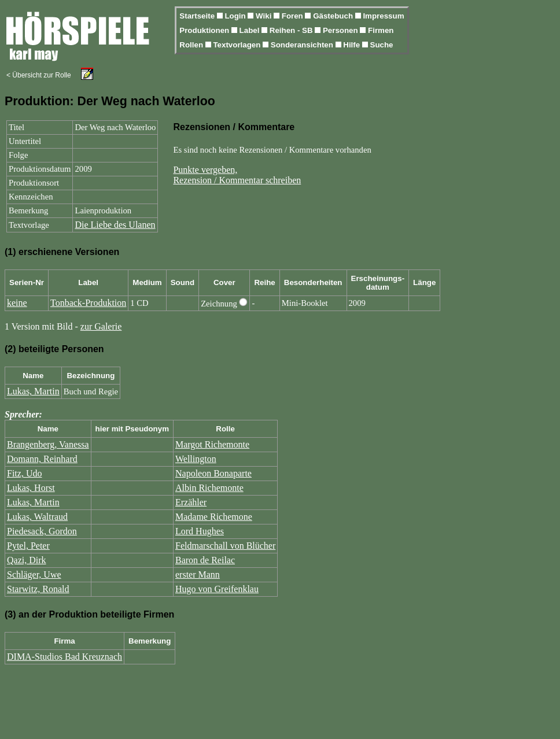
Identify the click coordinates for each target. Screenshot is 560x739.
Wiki (265, 16)
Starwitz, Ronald (38, 589)
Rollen (192, 45)
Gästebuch (334, 16)
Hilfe (353, 45)
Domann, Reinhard (42, 459)
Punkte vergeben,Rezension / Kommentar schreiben (237, 175)
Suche (382, 45)
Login (236, 16)
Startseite (198, 16)
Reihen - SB (292, 30)
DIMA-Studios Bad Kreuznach (65, 657)
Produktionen (205, 30)
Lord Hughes (200, 531)
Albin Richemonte (209, 488)
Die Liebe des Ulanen (115, 225)
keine (17, 303)
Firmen (381, 30)
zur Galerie (101, 326)
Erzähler (191, 502)
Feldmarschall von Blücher (225, 546)
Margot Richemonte (212, 444)
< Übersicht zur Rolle (39, 75)
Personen (341, 30)
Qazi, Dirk (27, 560)
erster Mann (198, 574)
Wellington (196, 459)
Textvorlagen (238, 45)
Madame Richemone (214, 517)
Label (251, 30)
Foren (294, 16)
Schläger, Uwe (34, 574)
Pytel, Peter (28, 546)
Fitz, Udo (24, 473)
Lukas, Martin (33, 391)
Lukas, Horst (31, 488)
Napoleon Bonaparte (213, 473)
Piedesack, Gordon (42, 531)
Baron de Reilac (205, 560)
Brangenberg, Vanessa (48, 444)
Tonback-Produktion (88, 303)
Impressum (383, 16)
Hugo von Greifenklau (217, 589)
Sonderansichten (303, 45)
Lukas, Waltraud (37, 517)
